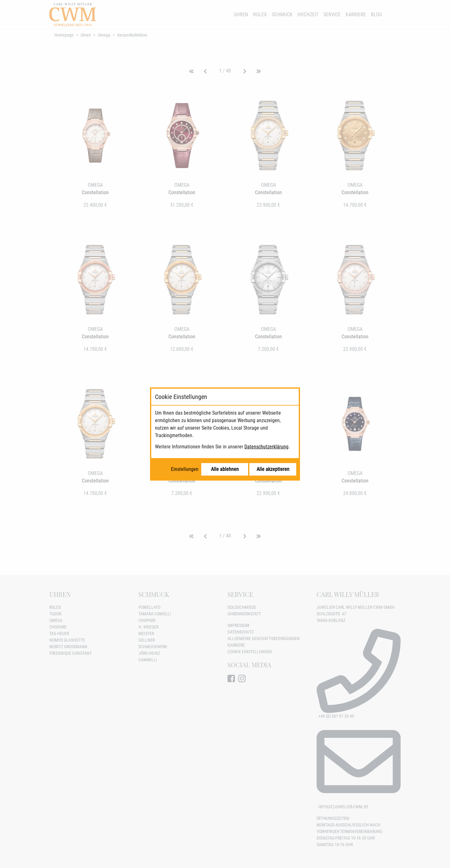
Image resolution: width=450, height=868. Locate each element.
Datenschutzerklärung (266, 447)
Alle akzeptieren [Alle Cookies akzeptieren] (273, 469)
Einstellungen (185, 469)
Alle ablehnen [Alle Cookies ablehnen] (225, 469)
